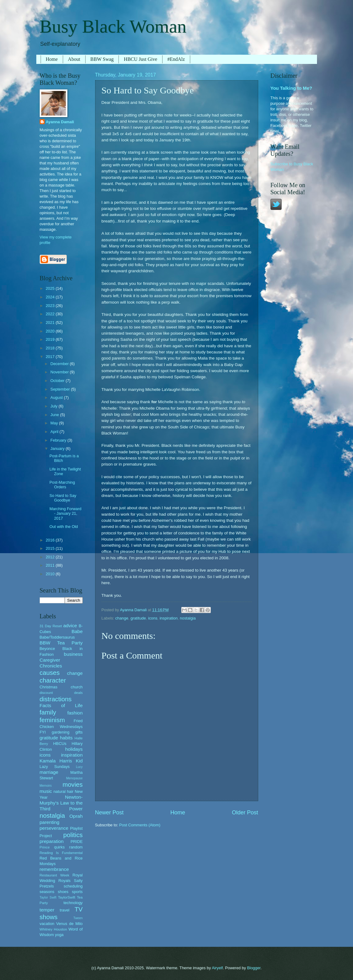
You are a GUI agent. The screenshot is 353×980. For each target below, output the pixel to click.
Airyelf (217, 968)
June (55, 415)
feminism (52, 720)
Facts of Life (61, 705)
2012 (50, 557)
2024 (50, 297)
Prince (45, 847)
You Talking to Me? (291, 88)
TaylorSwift (66, 897)
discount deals (61, 693)
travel (64, 910)
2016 (50, 540)
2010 (50, 574)
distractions (56, 699)
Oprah (76, 816)
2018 (50, 348)
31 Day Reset (51, 626)
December (60, 364)
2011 (50, 565)
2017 (50, 357)
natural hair (64, 791)
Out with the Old (64, 527)
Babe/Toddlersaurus (57, 637)
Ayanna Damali (60, 122)
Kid (79, 761)
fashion (75, 713)
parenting (50, 822)
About (74, 59)
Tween (78, 918)
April (55, 432)
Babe (77, 631)
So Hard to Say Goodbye (63, 498)
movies (72, 784)
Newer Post (109, 813)
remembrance (54, 869)
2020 (50, 331)
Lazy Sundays (55, 767)
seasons (47, 892)
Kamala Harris (56, 761)
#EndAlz (176, 59)
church (77, 687)
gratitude (138, 618)
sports (77, 892)
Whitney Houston (53, 929)
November (60, 372)
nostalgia (188, 618)
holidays (74, 749)
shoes (63, 892)
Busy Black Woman (113, 26)
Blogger (254, 968)
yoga (59, 935)
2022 (50, 314)
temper (47, 910)
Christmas (49, 687)
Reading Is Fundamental (61, 853)
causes (50, 673)
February (59, 440)
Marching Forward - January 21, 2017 (66, 514)
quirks (59, 847)
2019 (50, 339)
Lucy (79, 767)
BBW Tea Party (61, 643)
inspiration (169, 618)
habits (66, 738)
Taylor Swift (48, 897)
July (54, 406)
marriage (49, 772)
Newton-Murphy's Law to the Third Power (61, 803)
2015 (50, 548)
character (53, 680)
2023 (50, 306)
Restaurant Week (55, 875)
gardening (60, 732)
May (55, 423)
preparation (52, 841)
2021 (50, 323)
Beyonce (47, 649)
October (58, 381)
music (46, 791)
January (58, 449)
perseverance (54, 828)
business (73, 654)
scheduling (73, 886)
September (61, 389)
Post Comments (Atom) (140, 825)
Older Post (245, 813)
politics (73, 835)
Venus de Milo (70, 924)
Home (52, 59)
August (57, 398)
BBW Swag (102, 59)
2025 (50, 288)
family (48, 712)
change (122, 618)
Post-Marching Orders (62, 485)
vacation (47, 924)
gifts (79, 732)
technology (73, 903)
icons (153, 618)
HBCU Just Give (140, 59)
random (76, 847)
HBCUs (60, 744)
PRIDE (76, 842)
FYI (43, 732)
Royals (64, 881)
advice (70, 626)
